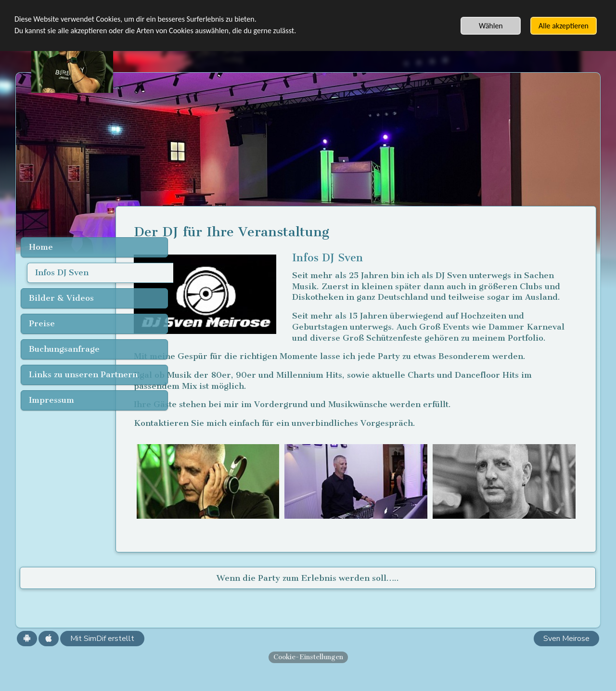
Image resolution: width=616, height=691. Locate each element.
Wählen (491, 26)
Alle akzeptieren (564, 26)
